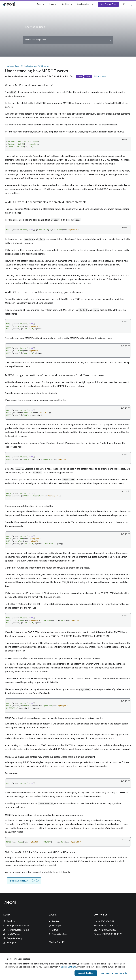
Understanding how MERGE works (35, 66)
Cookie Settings (68, 967)
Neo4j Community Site (18, 926)
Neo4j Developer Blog (18, 930)
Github (55, 930)
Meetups (56, 926)
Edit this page (100, 76)
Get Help (65, 4)
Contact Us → (102, 915)
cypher (88, 76)
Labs (52, 4)
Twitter (55, 921)
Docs (39, 4)
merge (80, 76)
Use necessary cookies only (114, 973)
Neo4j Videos (13, 934)
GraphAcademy (84, 4)
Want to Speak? (57, 942)
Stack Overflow (59, 934)
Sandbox (11, 921)
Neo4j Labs (12, 943)
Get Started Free (109, 4)
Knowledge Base (26, 4)
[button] (124, 4)
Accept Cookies (86, 973)
